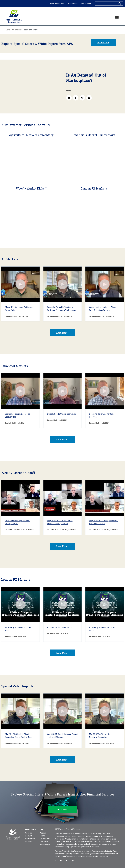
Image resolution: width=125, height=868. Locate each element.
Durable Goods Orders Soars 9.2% (62, 414)
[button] (69, 98)
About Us (29, 842)
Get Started (103, 43)
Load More (62, 333)
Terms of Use (45, 845)
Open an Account (57, 3)
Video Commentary (30, 30)
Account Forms (43, 834)
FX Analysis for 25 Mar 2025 (59, 627)
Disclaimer (44, 842)
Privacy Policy (45, 839)
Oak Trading (86, 3)
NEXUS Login (73, 3)
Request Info (30, 839)
